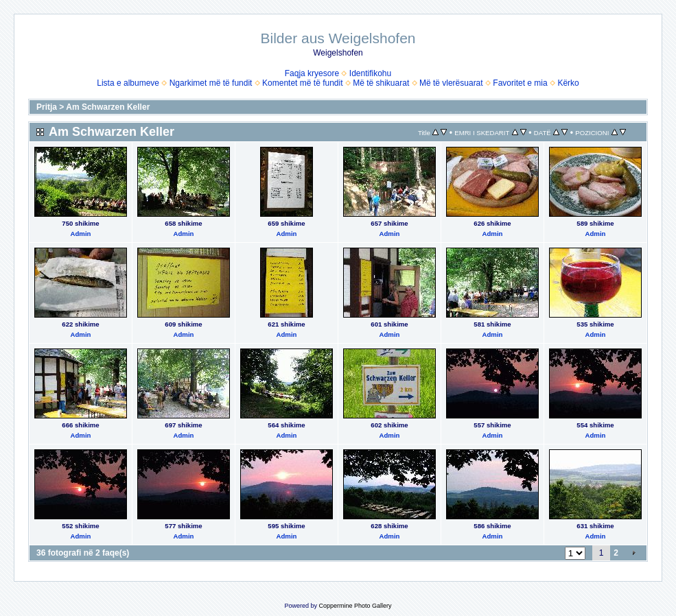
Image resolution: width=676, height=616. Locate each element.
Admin (81, 234)
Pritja (47, 107)
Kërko (568, 83)
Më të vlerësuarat (451, 83)
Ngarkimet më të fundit (211, 83)
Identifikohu (370, 73)
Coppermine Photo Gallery (355, 606)
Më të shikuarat (381, 83)
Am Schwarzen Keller (108, 107)
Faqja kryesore (312, 73)
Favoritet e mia (520, 83)
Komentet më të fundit (302, 83)
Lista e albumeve (128, 83)
